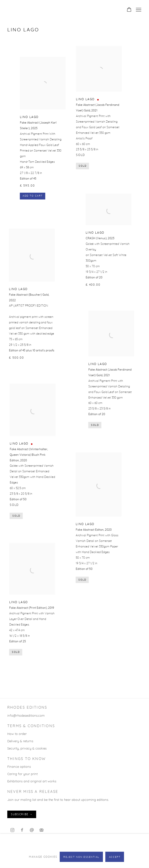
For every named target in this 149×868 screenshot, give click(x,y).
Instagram (12, 830)
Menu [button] (138, 10)
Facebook (22, 830)
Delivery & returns (20, 741)
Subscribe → (22, 814)
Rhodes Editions (74, 10)
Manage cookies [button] (43, 857)
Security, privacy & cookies (27, 749)
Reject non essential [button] (81, 857)
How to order (17, 734)
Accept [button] (115, 857)
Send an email (32, 830)
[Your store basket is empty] (129, 10)
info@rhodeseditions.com (26, 716)
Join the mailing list (41, 830)
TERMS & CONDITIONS (31, 726)
